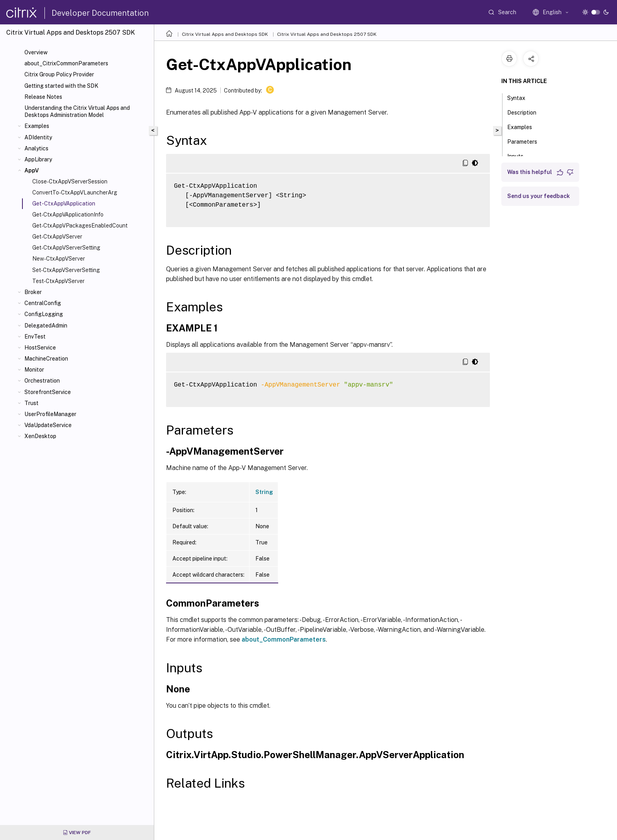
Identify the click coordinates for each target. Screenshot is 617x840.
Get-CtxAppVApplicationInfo (68, 215)
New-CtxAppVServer (59, 259)
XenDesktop (40, 436)
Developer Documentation (100, 13)
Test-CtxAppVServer (58, 281)
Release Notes (43, 97)
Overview (36, 52)
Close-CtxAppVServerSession (70, 181)
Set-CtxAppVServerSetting (66, 270)
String (264, 492)
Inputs (520, 155)
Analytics (36, 148)
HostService (40, 348)
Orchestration (42, 381)
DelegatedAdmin (46, 326)
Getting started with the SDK (61, 86)
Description (526, 112)
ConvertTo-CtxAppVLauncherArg (75, 192)
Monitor (34, 370)
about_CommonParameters (284, 639)
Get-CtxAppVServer (57, 237)
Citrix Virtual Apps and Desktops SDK (225, 34)
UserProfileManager (50, 414)
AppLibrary (38, 159)
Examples (37, 126)
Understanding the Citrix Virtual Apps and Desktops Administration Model (77, 111)
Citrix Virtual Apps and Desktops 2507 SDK (327, 34)
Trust (31, 403)
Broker (33, 292)
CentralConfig (43, 303)
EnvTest (35, 337)
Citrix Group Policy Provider (59, 74)
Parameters (526, 141)
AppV (32, 170)
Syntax (521, 97)
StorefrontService (48, 392)
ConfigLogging (44, 314)
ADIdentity (38, 137)
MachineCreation (46, 359)
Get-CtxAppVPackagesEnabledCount (80, 226)
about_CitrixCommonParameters (66, 63)
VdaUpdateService (48, 425)
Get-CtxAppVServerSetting (66, 248)
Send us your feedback (538, 196)
